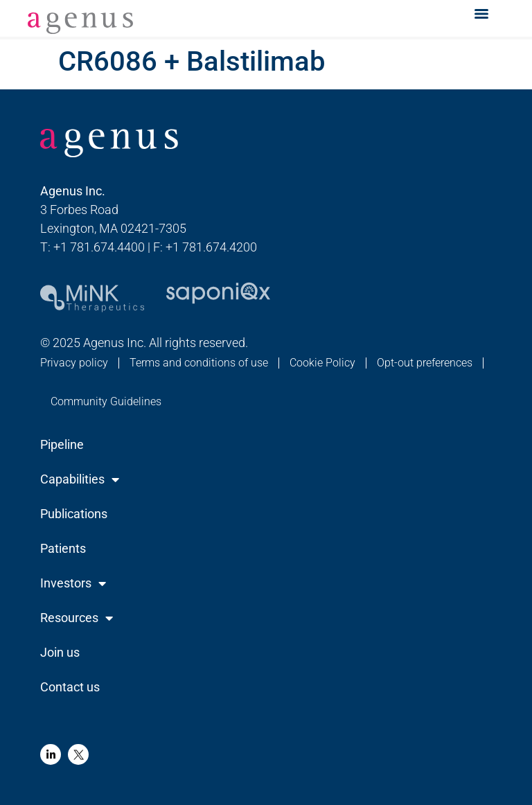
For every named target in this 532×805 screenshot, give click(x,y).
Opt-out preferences (425, 363)
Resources (77, 618)
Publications (74, 514)
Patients (63, 548)
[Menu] (481, 14)
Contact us (70, 687)
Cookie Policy (322, 363)
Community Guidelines (106, 401)
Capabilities (80, 479)
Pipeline (62, 444)
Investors (73, 583)
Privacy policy (74, 363)
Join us (60, 652)
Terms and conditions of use (199, 363)
